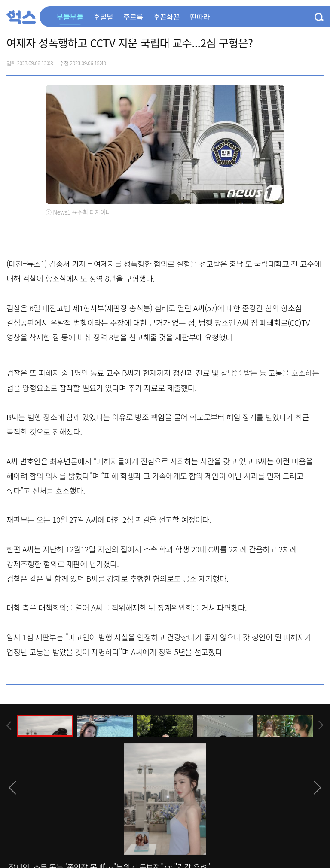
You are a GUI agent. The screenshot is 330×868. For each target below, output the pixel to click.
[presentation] (9, 726)
